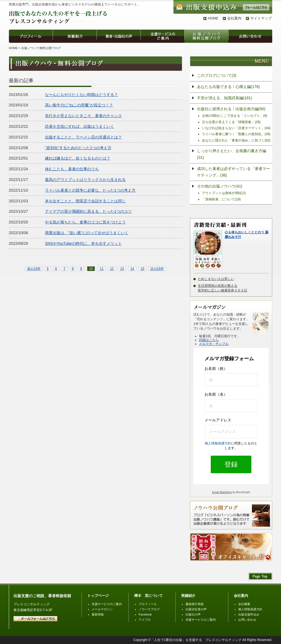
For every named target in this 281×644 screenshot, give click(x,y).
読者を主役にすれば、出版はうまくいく (80, 126)
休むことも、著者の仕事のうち (72, 169)
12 (112, 269)
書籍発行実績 (195, 604)
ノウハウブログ (149, 609)
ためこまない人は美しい (216, 279)
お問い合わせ (247, 620)
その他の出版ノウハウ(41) (220, 186)
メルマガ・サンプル (214, 344)
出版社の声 (193, 614)
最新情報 (98, 614)
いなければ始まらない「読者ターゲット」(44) (236, 128)
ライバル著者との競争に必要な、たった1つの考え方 (90, 190)
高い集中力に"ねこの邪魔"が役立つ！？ (79, 105)
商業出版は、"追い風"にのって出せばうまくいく (87, 233)
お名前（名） (216, 394)
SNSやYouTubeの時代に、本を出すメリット (83, 243)
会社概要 (244, 604)
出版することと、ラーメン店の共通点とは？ (83, 137)
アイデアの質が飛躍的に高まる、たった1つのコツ (88, 211)
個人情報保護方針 (218, 443)
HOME (213, 18)
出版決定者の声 (196, 609)
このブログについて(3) (217, 75)
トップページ (98, 596)
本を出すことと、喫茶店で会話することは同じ (85, 201)
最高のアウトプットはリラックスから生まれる (85, 180)
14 (132, 269)
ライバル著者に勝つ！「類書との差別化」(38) (236, 134)
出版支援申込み (249, 614)
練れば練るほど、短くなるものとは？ (78, 158)
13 (122, 269)
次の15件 (157, 269)
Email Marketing (222, 492)
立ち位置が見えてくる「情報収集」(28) (231, 122)
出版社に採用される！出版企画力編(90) (231, 109)
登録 (231, 464)
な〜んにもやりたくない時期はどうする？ (82, 95)
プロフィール (148, 604)
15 (142, 269)
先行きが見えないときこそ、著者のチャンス (83, 116)
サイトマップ (261, 18)
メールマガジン (102, 609)
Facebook (145, 614)
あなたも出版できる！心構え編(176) (228, 87)
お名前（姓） (216, 368)
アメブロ (145, 620)
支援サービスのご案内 (107, 604)
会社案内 (234, 18)
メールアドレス (218, 420)
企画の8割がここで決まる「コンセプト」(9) (234, 116)
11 (102, 269)
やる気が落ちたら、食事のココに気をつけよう (85, 222)
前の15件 (34, 269)
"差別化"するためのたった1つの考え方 (78, 148)
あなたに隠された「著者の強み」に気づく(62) (236, 140)
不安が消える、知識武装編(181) (225, 98)
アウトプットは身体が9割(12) (224, 193)
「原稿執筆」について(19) (221, 199)
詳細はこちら (209, 340)
